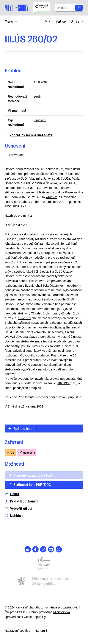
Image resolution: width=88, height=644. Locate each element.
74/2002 (51, 197)
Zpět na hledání (23, 428)
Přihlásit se (55, 21)
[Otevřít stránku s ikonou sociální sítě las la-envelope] (51, 549)
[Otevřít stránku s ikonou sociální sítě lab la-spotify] (43, 549)
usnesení (40, 120)
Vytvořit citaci (18, 508)
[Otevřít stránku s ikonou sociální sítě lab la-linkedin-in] (28, 549)
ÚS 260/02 (16, 155)
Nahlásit (14, 516)
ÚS (10, 452)
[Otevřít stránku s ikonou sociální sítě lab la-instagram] (59, 549)
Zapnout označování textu (31, 475)
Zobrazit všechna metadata (29, 135)
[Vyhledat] (79, 8)
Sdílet (12, 494)
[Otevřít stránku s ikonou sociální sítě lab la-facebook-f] (35, 549)
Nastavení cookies (17, 631)
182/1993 (25, 318)
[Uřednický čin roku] (42, 8)
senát (37, 96)
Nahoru (41, 631)
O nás (77, 21)
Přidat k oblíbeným (21, 501)
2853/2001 (12, 206)
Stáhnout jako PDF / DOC (29, 484)
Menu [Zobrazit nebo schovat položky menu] (11, 21)
